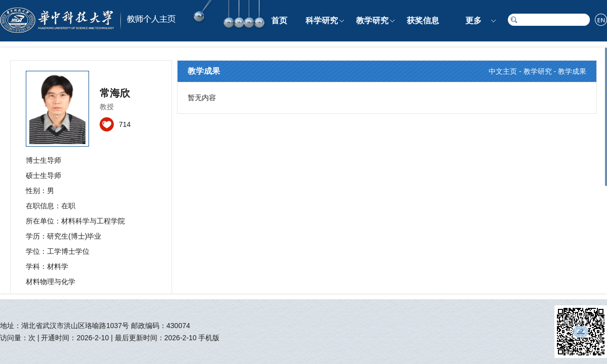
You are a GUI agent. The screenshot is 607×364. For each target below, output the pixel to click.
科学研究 (322, 20)
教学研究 (372, 20)
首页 (279, 20)
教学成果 (572, 71)
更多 (473, 20)
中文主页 (503, 71)
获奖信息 (423, 20)
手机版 (209, 338)
